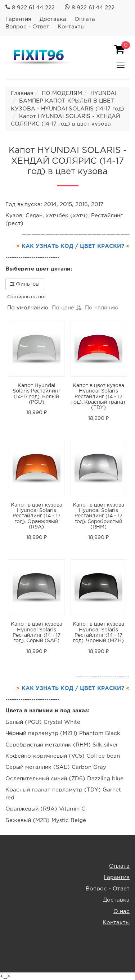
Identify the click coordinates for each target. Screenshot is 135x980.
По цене (67, 308)
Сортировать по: (26, 297)
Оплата (85, 19)
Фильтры (25, 284)
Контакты (71, 27)
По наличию (102, 308)
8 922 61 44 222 (33, 8)
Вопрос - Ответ (27, 27)
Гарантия (18, 19)
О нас (121, 911)
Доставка (53, 19)
